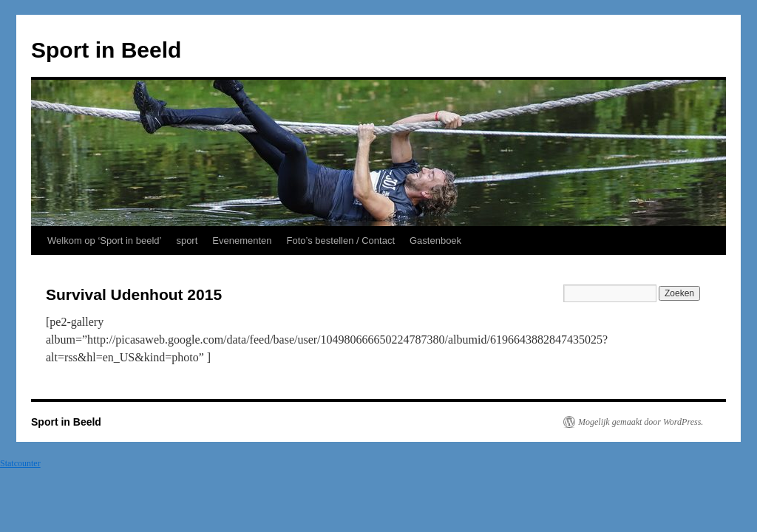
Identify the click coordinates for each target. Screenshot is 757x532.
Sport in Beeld (106, 50)
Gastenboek (435, 241)
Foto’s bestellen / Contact (341, 241)
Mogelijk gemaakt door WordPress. (641, 422)
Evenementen (242, 241)
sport (187, 241)
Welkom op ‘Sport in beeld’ (104, 241)
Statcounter (20, 463)
